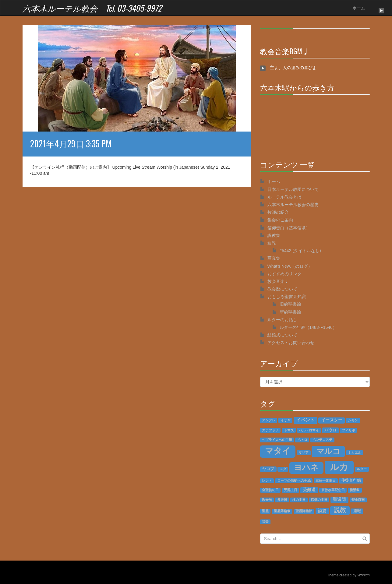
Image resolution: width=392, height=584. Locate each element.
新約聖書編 (290, 312)
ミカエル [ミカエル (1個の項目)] (355, 452)
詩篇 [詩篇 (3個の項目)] (322, 511)
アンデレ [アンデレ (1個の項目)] (269, 420)
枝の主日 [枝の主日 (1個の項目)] (299, 500)
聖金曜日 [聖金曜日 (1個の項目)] (358, 500)
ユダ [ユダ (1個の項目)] (283, 469)
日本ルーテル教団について (293, 189)
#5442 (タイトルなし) (300, 251)
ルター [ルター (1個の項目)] (362, 469)
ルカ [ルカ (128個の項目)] (339, 467)
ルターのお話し (282, 320)
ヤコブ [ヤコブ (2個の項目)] (268, 469)
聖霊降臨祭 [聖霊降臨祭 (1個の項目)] (282, 511)
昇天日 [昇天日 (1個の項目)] (282, 500)
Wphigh (363, 575)
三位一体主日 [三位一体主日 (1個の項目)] (326, 480)
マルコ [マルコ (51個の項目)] (328, 451)
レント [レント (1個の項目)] (267, 480)
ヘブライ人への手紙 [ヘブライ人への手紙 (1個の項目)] (277, 440)
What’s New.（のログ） (290, 266)
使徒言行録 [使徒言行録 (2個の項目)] (351, 480)
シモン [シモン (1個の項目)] (353, 420)
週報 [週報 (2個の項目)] (357, 511)
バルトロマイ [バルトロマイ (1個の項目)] (309, 430)
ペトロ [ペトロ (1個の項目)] (302, 440)
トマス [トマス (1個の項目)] (289, 430)
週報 (272, 243)
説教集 (274, 235)
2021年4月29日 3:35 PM (71, 144)
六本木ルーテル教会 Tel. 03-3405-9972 (92, 8)
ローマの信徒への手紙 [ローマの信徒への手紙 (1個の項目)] (294, 480)
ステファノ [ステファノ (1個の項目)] (270, 430)
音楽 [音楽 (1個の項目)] (265, 522)
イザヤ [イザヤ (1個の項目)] (286, 420)
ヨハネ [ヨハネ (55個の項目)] (306, 467)
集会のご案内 (280, 220)
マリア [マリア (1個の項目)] (304, 452)
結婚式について (282, 335)
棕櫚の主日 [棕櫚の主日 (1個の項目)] (319, 500)
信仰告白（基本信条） (289, 228)
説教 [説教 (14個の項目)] (340, 510)
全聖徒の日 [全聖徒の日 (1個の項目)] (270, 490)
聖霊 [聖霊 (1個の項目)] (265, 511)
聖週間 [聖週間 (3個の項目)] (339, 500)
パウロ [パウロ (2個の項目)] (330, 430)
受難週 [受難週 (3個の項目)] (309, 490)
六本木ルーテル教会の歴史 (293, 205)
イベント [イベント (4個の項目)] (305, 420)
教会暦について (282, 289)
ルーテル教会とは (284, 197)
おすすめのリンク (284, 274)
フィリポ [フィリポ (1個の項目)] (348, 430)
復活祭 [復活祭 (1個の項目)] (355, 490)
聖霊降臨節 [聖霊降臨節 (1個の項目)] (304, 511)
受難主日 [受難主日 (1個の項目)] (291, 490)
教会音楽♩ (278, 281)
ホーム (359, 8)
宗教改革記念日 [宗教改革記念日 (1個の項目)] (333, 490)
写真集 (274, 258)
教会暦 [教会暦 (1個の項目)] (267, 500)
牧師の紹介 (278, 212)
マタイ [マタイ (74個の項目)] (278, 451)
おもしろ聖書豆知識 (287, 297)
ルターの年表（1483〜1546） (308, 327)
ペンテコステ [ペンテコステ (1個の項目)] (322, 440)
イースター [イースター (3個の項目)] (332, 420)
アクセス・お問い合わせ (291, 343)
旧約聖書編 (290, 304)
